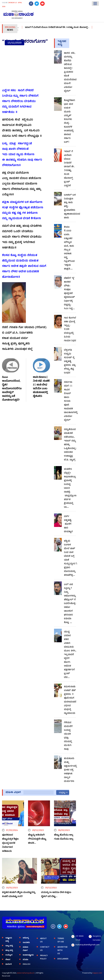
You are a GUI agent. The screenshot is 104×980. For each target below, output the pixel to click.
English (27, 964)
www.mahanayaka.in (26, 973)
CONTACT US (45, 948)
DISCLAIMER (62, 959)
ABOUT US (43, 940)
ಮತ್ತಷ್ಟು (62, 792)
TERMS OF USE (61, 940)
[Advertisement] (26, 67)
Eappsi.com (97, 973)
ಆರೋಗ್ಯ (26, 938)
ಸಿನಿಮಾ (25, 959)
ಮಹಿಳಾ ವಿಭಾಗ (25, 949)
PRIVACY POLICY (44, 957)
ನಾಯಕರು (26, 942)
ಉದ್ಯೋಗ (9, 955)
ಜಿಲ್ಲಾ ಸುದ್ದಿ (9, 950)
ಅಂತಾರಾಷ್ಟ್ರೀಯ (28, 955)
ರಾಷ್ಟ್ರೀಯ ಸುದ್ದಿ (9, 939)
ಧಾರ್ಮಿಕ (8, 964)
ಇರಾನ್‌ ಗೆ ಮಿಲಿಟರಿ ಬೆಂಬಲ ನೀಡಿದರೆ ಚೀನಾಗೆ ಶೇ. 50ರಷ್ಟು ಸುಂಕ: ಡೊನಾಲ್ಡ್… (65, 27)
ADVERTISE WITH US (62, 950)
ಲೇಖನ (8, 959)
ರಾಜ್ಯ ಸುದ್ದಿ (9, 946)
